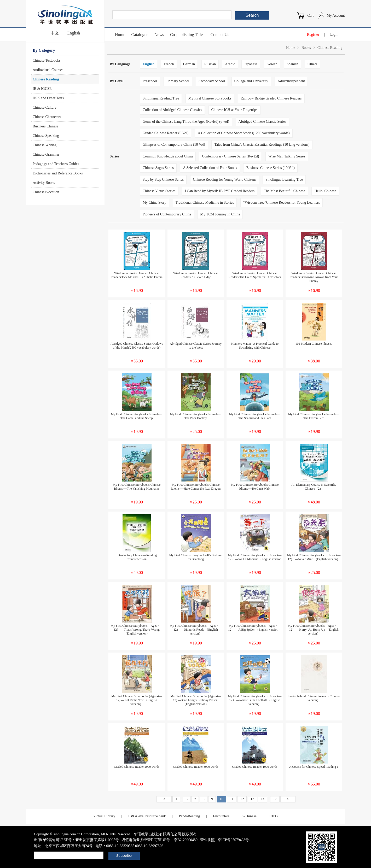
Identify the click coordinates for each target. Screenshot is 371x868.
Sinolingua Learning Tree (284, 180)
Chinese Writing (45, 145)
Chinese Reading (46, 79)
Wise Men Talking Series (287, 156)
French (169, 64)
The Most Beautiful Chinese (285, 191)
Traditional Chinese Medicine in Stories (205, 203)
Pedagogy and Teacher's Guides (56, 164)
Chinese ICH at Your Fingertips (234, 110)
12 (242, 799)
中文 (55, 33)
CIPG (274, 816)
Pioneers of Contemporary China (167, 214)
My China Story (154, 203)
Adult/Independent (291, 81)
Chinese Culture (45, 107)
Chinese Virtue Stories (159, 191)
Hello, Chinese (325, 191)
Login (334, 35)
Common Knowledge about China (168, 156)
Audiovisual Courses (48, 70)
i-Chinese (250, 816)
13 (252, 799)
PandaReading (189, 816)
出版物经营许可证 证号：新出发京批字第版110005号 (76, 840)
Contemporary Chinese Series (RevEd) (230, 156)
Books (306, 48)
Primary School (178, 81)
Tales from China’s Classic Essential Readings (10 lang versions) (262, 145)
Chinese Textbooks (47, 60)
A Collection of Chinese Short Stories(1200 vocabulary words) (244, 133)
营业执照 (207, 840)
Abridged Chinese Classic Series (262, 122)
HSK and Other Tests (48, 98)
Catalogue (140, 35)
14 (263, 799)
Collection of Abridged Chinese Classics (172, 110)
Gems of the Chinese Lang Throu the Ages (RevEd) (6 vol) (186, 122)
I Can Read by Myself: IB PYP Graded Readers (220, 191)
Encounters (221, 816)
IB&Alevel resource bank (147, 816)
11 (232, 799)
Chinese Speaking (46, 136)
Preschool (150, 81)
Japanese (251, 64)
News (159, 35)
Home (120, 35)
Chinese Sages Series (158, 168)
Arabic (230, 64)
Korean (272, 64)
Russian (210, 64)
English (74, 33)
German (189, 64)
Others (312, 64)
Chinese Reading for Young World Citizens (225, 180)
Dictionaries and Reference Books (58, 173)
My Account (336, 16)
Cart (310, 16)
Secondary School (212, 81)
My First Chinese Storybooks (210, 98)
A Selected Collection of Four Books (210, 168)
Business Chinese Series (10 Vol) (270, 168)
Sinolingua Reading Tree (161, 98)
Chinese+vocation (46, 192)
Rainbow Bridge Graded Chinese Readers (271, 98)
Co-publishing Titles (187, 35)
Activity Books (44, 183)
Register (313, 35)
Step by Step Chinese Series (163, 180)
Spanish (292, 64)
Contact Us (220, 35)
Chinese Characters (47, 117)
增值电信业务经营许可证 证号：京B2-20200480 (160, 840)
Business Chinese (45, 126)
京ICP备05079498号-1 (235, 840)
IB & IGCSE (42, 89)
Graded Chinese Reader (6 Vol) (166, 133)
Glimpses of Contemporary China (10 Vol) (174, 145)
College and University (251, 81)
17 (275, 799)
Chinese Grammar (46, 154)
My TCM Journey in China (220, 214)
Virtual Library (104, 816)
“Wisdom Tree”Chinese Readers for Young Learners (282, 203)
